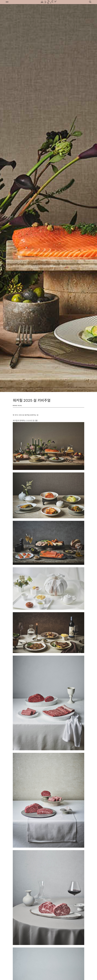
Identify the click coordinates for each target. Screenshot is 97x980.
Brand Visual (17, 406)
